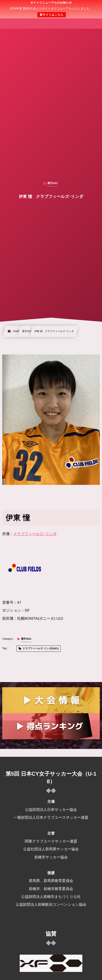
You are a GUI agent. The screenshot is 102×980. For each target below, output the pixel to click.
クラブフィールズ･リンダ (35, 534)
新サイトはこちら (51, 15)
